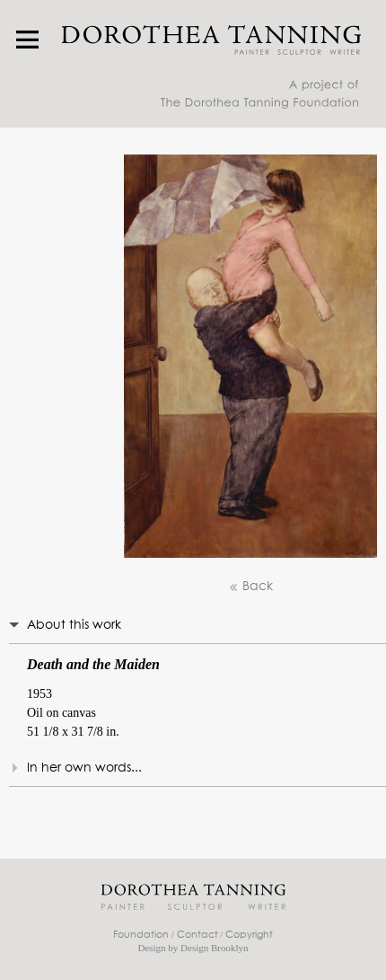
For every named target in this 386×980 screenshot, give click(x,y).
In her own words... (84, 768)
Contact (197, 935)
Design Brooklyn (214, 948)
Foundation (141, 935)
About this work (74, 625)
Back (250, 587)
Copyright (249, 935)
